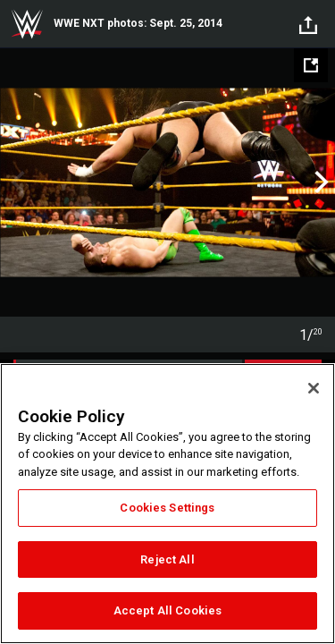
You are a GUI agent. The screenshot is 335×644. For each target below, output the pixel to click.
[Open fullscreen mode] (311, 65)
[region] (167, 504)
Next (319, 182)
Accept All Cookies (167, 610)
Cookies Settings (167, 508)
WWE (27, 24)
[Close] (314, 388)
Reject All (167, 559)
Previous (16, 182)
